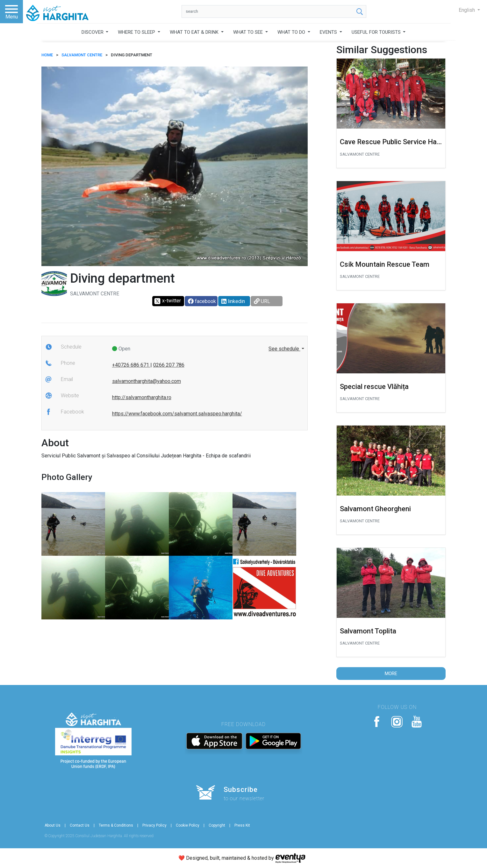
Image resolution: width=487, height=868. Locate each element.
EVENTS (329, 32)
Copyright (217, 825)
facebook (202, 301)
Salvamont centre (82, 55)
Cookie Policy (188, 825)
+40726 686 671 (131, 365)
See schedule (284, 349)
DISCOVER (93, 32)
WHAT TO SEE (249, 32)
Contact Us (80, 825)
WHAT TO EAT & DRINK (195, 32)
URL (262, 301)
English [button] (467, 10)
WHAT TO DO (292, 32)
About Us (53, 825)
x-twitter (167, 301)
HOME (47, 55)
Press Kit (242, 825)
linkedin (233, 301)
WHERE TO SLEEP (137, 32)
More (391, 674)
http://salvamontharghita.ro (142, 397)
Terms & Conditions (116, 825)
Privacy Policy (154, 825)
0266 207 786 (169, 365)
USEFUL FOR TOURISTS (377, 32)
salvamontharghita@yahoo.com (147, 381)
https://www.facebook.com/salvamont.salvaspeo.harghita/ (177, 414)
